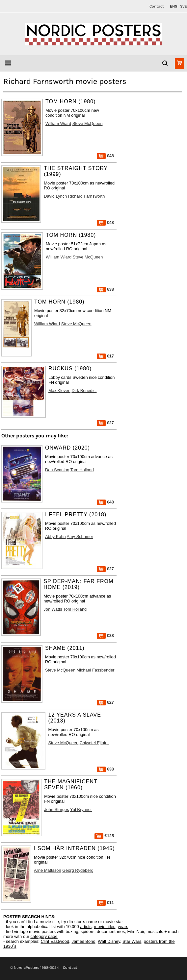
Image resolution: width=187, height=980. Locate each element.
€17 (105, 356)
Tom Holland (82, 470)
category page (44, 936)
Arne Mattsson (48, 870)
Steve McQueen (88, 123)
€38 (105, 289)
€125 (104, 836)
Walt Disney (109, 941)
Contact (157, 6)
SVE (184, 6)
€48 (105, 156)
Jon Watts (53, 609)
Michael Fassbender (95, 670)
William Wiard (58, 123)
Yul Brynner (81, 809)
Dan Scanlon (57, 470)
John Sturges (56, 809)
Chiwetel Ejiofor (94, 743)
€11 (105, 903)
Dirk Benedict (84, 391)
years (123, 927)
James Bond (83, 941)
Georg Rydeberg (78, 870)
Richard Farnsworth (87, 196)
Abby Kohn (55, 537)
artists (86, 927)
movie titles (105, 927)
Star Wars (132, 941)
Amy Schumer (80, 537)
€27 (105, 423)
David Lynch (55, 196)
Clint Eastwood (55, 941)
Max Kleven (59, 391)
